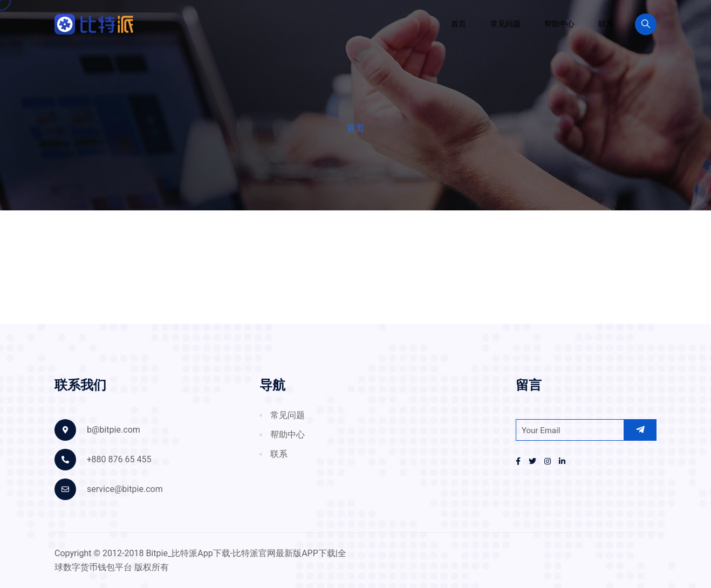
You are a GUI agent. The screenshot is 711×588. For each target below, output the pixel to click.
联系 (606, 24)
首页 (459, 24)
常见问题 (505, 24)
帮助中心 (559, 24)
